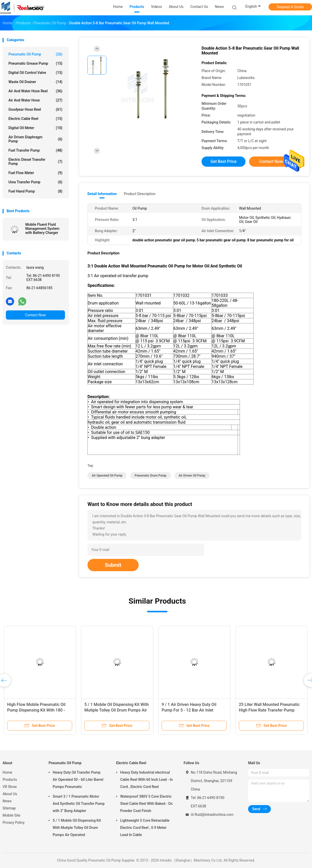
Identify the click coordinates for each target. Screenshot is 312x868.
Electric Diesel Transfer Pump (35, 162)
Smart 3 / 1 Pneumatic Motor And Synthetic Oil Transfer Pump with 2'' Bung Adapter (79, 804)
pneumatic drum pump (150, 476)
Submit (113, 565)
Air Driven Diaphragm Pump (35, 139)
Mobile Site (12, 815)
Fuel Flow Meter (35, 173)
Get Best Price (224, 161)
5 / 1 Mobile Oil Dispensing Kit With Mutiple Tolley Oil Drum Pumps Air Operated (117, 710)
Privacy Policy (14, 822)
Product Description (140, 194)
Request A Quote (290, 7)
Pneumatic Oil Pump (35, 54)
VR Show (10, 787)
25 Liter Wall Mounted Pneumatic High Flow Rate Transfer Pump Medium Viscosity (269, 710)
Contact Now (35, 315)
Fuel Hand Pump (35, 191)
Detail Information (102, 194)
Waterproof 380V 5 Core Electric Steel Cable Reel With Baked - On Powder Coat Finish (146, 804)
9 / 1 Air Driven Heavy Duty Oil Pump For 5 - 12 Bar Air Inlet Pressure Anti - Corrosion (189, 710)
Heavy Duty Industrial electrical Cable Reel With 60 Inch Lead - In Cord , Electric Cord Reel (146, 780)
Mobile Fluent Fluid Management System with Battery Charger (42, 229)
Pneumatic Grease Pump (35, 63)
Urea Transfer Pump (35, 182)
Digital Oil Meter (35, 128)
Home (7, 772)
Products (10, 780)
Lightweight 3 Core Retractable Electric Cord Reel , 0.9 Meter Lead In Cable (145, 828)
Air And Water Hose (35, 100)
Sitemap (9, 808)
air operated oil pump (107, 476)
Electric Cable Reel (35, 119)
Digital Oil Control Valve (35, 73)
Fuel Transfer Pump (35, 150)
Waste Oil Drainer (35, 82)
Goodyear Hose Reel (35, 109)
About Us (10, 794)
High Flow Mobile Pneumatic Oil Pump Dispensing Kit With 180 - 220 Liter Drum (36, 710)
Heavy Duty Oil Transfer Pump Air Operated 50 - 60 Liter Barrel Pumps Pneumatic (78, 780)
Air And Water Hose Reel (35, 91)
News (7, 801)
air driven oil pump (192, 476)
